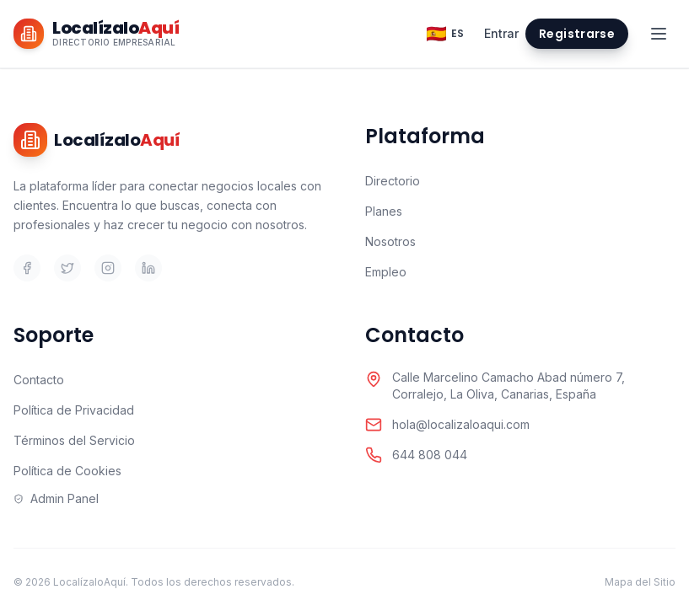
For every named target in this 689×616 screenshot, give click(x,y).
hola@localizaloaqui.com (461, 424)
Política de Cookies (67, 471)
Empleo (386, 272)
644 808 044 (430, 455)
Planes (384, 211)
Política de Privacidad (74, 410)
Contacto (39, 380)
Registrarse (577, 34)
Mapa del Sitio (640, 582)
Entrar (501, 33)
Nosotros (390, 241)
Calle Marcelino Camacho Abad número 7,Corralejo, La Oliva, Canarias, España (509, 386)
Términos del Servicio (74, 440)
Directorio (393, 181)
